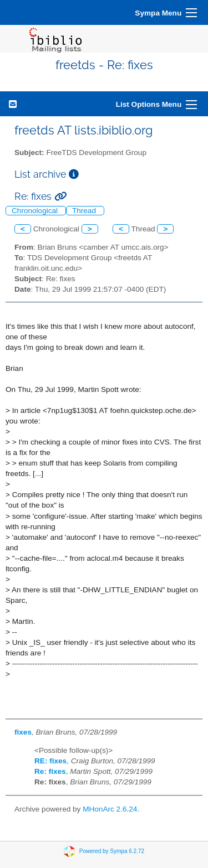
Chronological (36, 211)
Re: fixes (50, 771)
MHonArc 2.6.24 (110, 809)
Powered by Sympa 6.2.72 (112, 851)
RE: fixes (50, 761)
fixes (23, 732)
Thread (85, 211)
